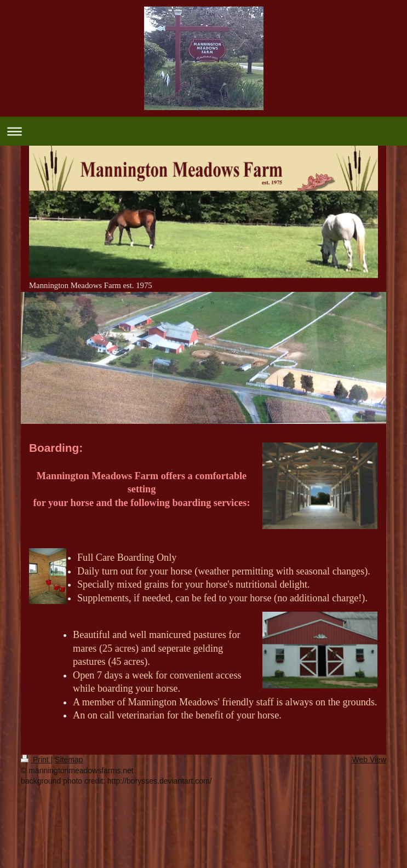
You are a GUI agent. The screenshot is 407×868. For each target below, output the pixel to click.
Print (36, 760)
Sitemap (69, 760)
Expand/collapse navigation (203, 131)
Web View (369, 760)
